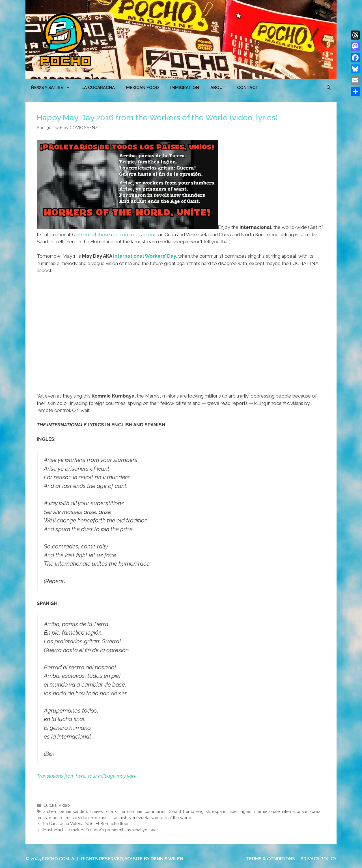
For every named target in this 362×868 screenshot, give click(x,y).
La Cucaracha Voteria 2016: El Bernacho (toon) (87, 823)
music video (77, 818)
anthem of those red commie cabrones (117, 235)
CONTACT (248, 88)
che (110, 811)
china (120, 811)
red (94, 818)
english (203, 811)
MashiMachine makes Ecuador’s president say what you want (102, 830)
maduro (56, 818)
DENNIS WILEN (167, 859)
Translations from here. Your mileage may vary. (87, 776)
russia (105, 818)
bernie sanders (74, 811)
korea (315, 811)
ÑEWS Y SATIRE (53, 88)
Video (64, 805)
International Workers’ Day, (145, 256)
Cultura (50, 805)
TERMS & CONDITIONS (271, 859)
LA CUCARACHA (98, 88)
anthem (50, 811)
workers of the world (171, 818)
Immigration (185, 88)
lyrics (42, 818)
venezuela (139, 818)
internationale (295, 811)
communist (155, 811)
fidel (234, 811)
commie (135, 811)
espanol (220, 811)
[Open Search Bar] (329, 88)
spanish (120, 818)
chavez (97, 811)
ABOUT (218, 88)
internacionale (267, 811)
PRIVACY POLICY (319, 859)
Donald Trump (181, 811)
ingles (246, 811)
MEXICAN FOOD (143, 88)
